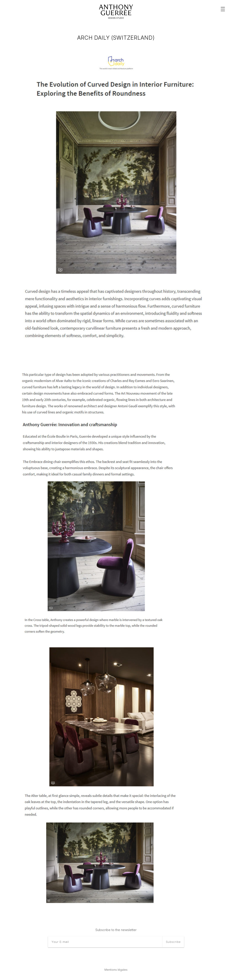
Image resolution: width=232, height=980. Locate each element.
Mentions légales (116, 970)
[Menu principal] (223, 9)
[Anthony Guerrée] (116, 12)
